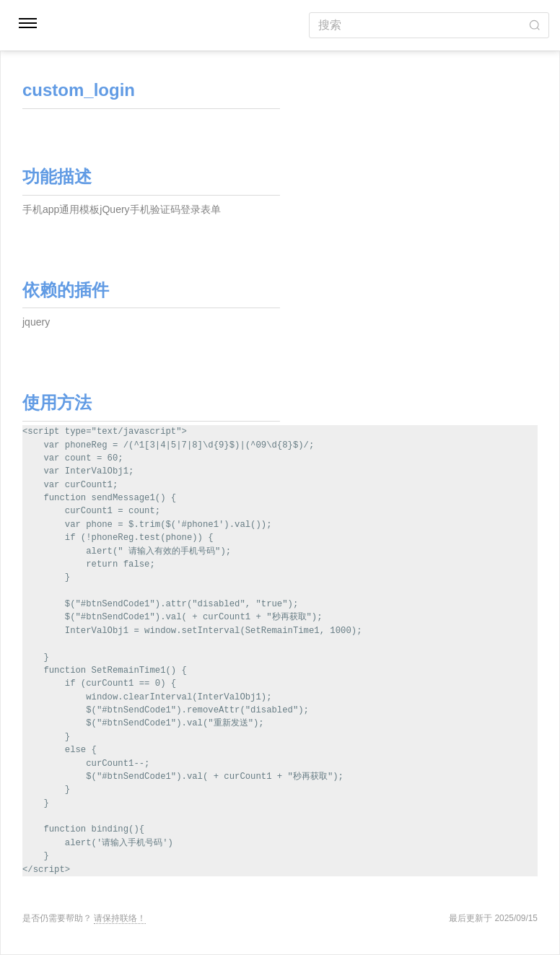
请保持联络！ (120, 918)
